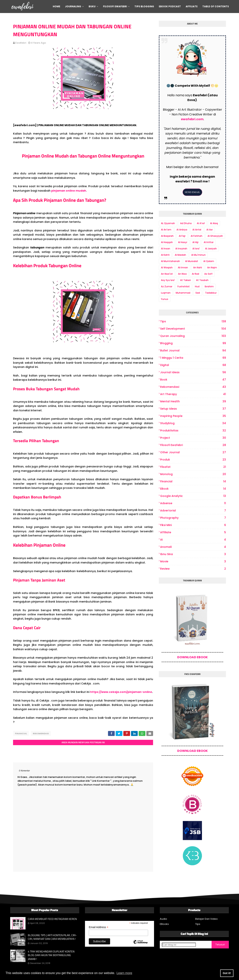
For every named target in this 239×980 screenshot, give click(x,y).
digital (193, 365)
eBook (193, 489)
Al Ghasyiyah (215, 236)
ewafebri (21, 43)
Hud (197, 286)
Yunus (165, 299)
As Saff (208, 274)
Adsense (193, 503)
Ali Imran (183, 267)
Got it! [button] (227, 973)
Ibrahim (209, 286)
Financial (21, 733)
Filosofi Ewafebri (193, 445)
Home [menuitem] (56, 6)
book (193, 380)
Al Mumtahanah (170, 261)
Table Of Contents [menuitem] (216, 6)
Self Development (193, 329)
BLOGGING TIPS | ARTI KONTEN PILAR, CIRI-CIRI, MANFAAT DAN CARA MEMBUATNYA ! (52, 937)
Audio (163, 919)
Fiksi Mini (193, 525)
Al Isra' (196, 249)
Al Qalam (209, 261)
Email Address (99, 927)
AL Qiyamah (168, 223)
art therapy (193, 394)
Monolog (193, 474)
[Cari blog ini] (179, 945)
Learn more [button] (124, 973)
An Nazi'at (167, 274)
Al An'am (166, 230)
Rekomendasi (41, 733)
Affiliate (193, 532)
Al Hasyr (183, 242)
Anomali (193, 547)
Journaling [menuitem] (73, 6)
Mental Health (193, 401)
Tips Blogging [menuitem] (144, 6)
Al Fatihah (197, 236)
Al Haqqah (167, 242)
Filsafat (193, 467)
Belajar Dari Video (206, 919)
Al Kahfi (165, 255)
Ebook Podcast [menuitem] (170, 6)
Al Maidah (180, 255)
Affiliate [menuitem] (192, 6)
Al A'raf (201, 223)
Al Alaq (214, 223)
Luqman (166, 293)
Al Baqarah (167, 236)
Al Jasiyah (211, 249)
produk (193, 460)
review (193, 569)
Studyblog (193, 423)
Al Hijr (195, 242)
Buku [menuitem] (92, 6)
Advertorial (193, 511)
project (193, 438)
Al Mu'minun (198, 255)
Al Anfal (197, 230)
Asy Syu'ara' (168, 280)
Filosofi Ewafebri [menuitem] (115, 6)
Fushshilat (184, 286)
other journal (193, 452)
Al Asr (210, 230)
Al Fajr (182, 236)
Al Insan (166, 249)
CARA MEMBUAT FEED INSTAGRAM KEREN (52, 919)
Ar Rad (195, 274)
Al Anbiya (182, 230)
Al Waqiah (167, 267)
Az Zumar (167, 286)
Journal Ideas (193, 372)
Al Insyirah (181, 249)
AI (193, 540)
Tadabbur (211, 293)
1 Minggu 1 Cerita (193, 358)
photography (193, 518)
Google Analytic (193, 496)
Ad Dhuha (186, 223)
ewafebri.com (192, 119)
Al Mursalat (192, 261)
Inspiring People (193, 416)
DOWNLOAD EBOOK (192, 657)
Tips (193, 321)
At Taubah (202, 280)
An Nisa (182, 274)
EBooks (164, 924)
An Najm (212, 267)
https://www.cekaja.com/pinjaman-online (121, 692)
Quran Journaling (193, 336)
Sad (198, 293)
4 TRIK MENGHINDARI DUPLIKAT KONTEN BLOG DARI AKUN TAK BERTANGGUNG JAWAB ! (51, 955)
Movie (193, 561)
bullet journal (193, 351)
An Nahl (198, 267)
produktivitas (193, 431)
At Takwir (185, 280)
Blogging (193, 343)
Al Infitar (209, 242)
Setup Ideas (193, 409)
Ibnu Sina (193, 554)
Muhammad (183, 293)
